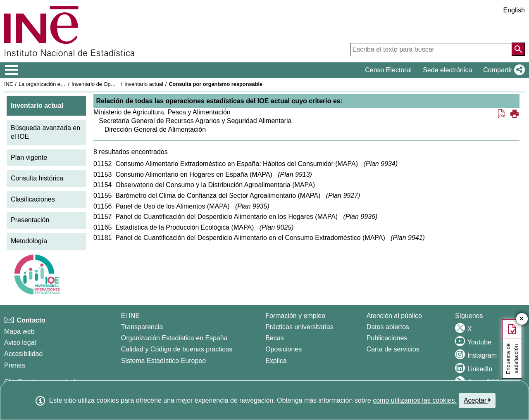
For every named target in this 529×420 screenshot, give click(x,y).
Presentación (30, 220)
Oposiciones (284, 349)
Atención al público (394, 316)
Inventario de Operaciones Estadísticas (118, 84)
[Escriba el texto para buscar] (431, 50)
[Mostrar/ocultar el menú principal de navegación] (12, 70)
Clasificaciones (33, 199)
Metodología (29, 241)
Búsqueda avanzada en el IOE (45, 132)
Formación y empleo (295, 316)
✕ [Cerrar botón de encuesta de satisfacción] (522, 319)
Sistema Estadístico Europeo (163, 361)
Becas (274, 338)
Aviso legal (20, 343)
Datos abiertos (388, 327)
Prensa (15, 365)
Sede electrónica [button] (447, 70)
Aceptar (477, 400)
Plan (381, 164)
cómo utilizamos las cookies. (415, 400)
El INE (130, 316)
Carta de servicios (393, 349)
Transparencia (142, 327)
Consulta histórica (37, 178)
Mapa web (19, 331)
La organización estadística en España (64, 84)
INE (8, 84)
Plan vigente (29, 158)
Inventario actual (144, 84)
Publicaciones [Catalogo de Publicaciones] (387, 338)
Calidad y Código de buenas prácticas (177, 349)
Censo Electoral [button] (388, 70)
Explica (276, 361)
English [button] (514, 10)
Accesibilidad (23, 354)
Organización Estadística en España (174, 338)
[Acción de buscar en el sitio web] (518, 49)
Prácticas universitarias (299, 327)
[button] (502, 70)
